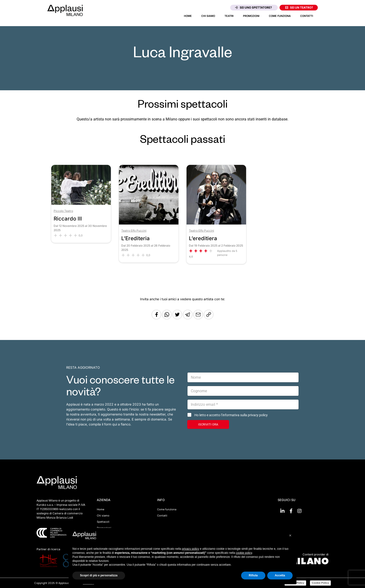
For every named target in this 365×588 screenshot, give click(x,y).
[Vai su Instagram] (299, 511)
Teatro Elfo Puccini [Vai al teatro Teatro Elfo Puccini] (134, 231)
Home (188, 16)
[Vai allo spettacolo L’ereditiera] (216, 223)
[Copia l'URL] (199, 318)
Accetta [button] (280, 575)
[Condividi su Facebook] (156, 318)
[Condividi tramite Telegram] (188, 318)
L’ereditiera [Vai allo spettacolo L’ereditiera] (203, 238)
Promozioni (251, 16)
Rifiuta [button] (253, 575)
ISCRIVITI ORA (208, 424)
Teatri (229, 16)
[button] (290, 535)
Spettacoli (103, 522)
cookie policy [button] (244, 553)
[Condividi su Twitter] (178, 318)
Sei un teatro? (299, 7)
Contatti (307, 16)
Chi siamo (208, 16)
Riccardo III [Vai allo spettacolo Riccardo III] (68, 219)
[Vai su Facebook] (291, 511)
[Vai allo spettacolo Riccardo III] (81, 203)
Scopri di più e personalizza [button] (99, 575)
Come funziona (280, 16)
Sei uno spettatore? (253, 7)
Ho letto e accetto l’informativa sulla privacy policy (231, 415)
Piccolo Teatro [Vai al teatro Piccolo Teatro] (63, 211)
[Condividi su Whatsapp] (167, 318)
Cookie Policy (320, 583)
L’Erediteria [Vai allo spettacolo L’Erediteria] (136, 238)
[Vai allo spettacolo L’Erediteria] (149, 223)
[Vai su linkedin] (282, 511)
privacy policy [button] (191, 549)
